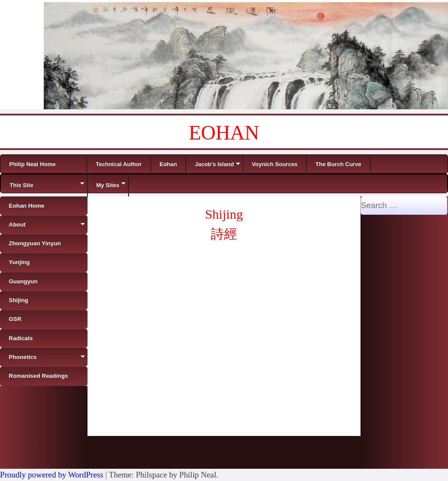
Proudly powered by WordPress (52, 475)
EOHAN (224, 133)
